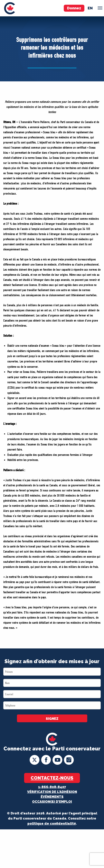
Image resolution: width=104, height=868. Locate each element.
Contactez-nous (52, 778)
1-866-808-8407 (52, 787)
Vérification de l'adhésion (52, 792)
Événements (52, 797)
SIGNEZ (52, 719)
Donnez (74, 8)
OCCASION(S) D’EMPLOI (52, 802)
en (90, 8)
